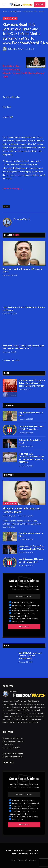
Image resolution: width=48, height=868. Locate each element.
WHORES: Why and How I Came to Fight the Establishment (30, 656)
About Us (18, 850)
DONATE (40, 4)
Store (13, 854)
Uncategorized (10, 19)
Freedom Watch (17, 49)
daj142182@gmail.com (14, 757)
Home (9, 850)
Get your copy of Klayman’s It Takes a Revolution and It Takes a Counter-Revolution (32, 383)
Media (28, 850)
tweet (6, 207)
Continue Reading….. (12, 188)
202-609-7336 (8, 762)
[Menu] (4, 4)
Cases (36, 850)
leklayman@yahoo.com (14, 753)
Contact (23, 854)
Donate (34, 854)
